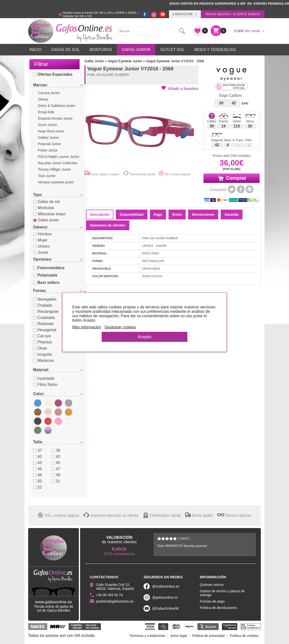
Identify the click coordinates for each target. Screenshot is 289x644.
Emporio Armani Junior (55, 118)
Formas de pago (212, 601)
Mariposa (43, 360)
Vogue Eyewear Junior (125, 61)
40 (37, 457)
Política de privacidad (208, 636)
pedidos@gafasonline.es (115, 601)
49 (56, 475)
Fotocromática (49, 268)
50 (37, 481)
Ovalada (43, 305)
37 (37, 450)
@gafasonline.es (165, 597)
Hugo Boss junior (51, 131)
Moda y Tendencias (215, 50)
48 (37, 475)
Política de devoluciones (218, 608)
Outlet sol (172, 50)
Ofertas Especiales (53, 74)
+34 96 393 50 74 (109, 595)
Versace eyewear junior (56, 182)
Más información (87, 327)
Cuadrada (44, 318)
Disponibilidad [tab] (132, 215)
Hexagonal (45, 330)
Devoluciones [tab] (203, 215)
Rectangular (46, 311)
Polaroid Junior (49, 144)
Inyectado (44, 378)
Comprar (232, 178)
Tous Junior (47, 176)
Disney (43, 99)
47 (56, 469)
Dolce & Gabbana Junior (57, 106)
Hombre (42, 234)
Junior (41, 252)
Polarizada (45, 275)
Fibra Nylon (45, 385)
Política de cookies (244, 636)
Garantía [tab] (232, 215)
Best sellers (46, 283)
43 (37, 463)
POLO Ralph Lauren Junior (59, 157)
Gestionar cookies (120, 327)
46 (37, 469)
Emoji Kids (46, 112)
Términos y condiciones (147, 636)
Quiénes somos (212, 585)
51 (56, 481)
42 (56, 457)
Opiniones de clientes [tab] (108, 225)
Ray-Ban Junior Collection (58, 163)
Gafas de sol (46, 202)
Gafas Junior (136, 50)
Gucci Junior (48, 125)
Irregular (43, 354)
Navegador (45, 299)
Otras (40, 348)
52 (37, 487)
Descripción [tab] (100, 215)
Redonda (43, 324)
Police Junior (48, 150)
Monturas (101, 50)
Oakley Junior (48, 138)
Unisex (41, 246)
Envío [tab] (177, 215)
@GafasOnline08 (165, 608)
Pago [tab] (158, 215)
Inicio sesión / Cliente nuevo (233, 14)
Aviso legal (179, 636)
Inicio (35, 50)
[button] (180, 88)
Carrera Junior (49, 93)
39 (56, 450)
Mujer (40, 240)
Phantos (42, 342)
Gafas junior (46, 220)
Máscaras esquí (49, 214)
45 (56, 463)
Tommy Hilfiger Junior (54, 169)
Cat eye (42, 336)
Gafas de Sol (65, 50)
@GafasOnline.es (166, 586)
